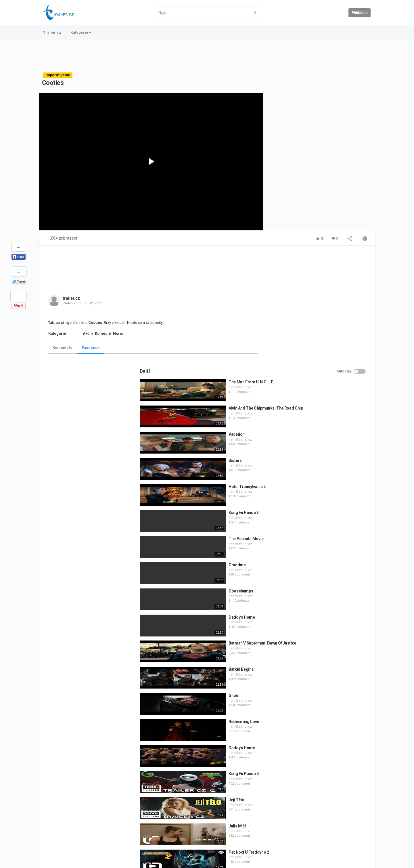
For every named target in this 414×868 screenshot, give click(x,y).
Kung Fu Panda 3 (321, 398)
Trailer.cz (52, 32)
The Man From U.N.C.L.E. (328, 267)
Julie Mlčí (314, 711)
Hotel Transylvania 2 (324, 372)
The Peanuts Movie (323, 424)
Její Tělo (314, 685)
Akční (88, 333)
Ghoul (311, 581)
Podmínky (86, 844)
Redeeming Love (321, 607)
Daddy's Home (319, 502)
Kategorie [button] (81, 32)
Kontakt (66, 844)
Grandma (314, 450)
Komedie (103, 333)
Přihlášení (360, 13)
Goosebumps (318, 476)
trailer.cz (71, 298)
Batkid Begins (318, 555)
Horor (118, 333)
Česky (362, 862)
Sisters (312, 346)
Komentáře (63, 348)
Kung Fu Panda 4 (321, 659)
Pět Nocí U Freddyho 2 (326, 737)
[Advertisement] (207, 56)
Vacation (314, 320)
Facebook (91, 348)
